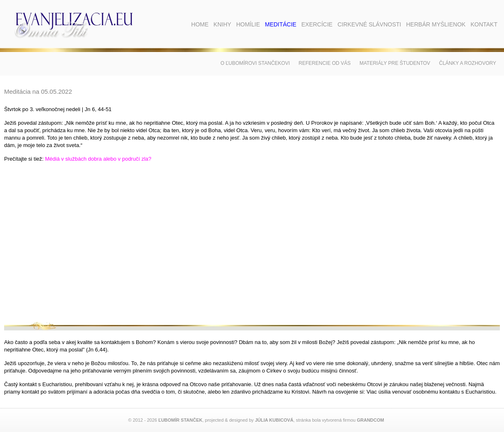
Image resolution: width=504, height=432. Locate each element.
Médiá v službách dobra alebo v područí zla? (98, 159)
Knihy (222, 24)
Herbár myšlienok (436, 24)
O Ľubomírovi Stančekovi (255, 63)
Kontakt (484, 24)
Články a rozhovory (468, 63)
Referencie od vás (325, 63)
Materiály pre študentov (395, 63)
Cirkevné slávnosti (369, 24)
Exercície (317, 24)
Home (200, 24)
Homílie (248, 24)
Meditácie (281, 24)
